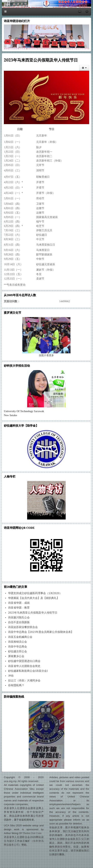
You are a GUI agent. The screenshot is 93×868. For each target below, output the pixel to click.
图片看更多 (46, 355)
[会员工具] (84, 68)
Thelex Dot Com (32, 833)
